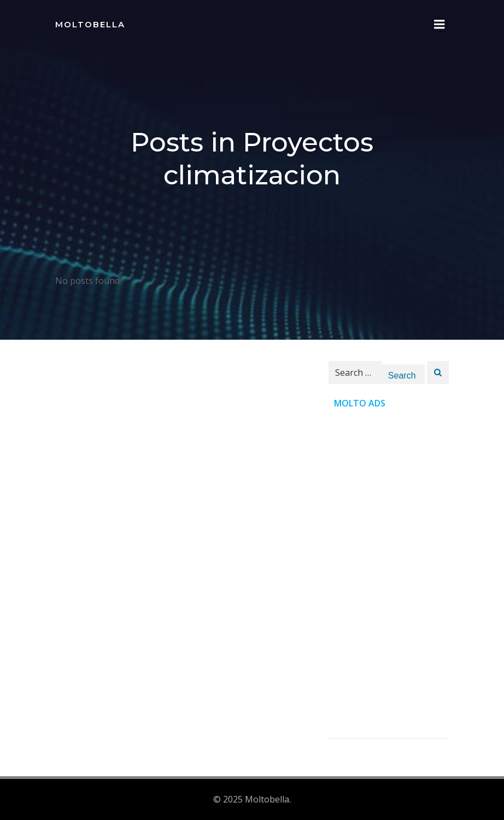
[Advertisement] (389, 574)
